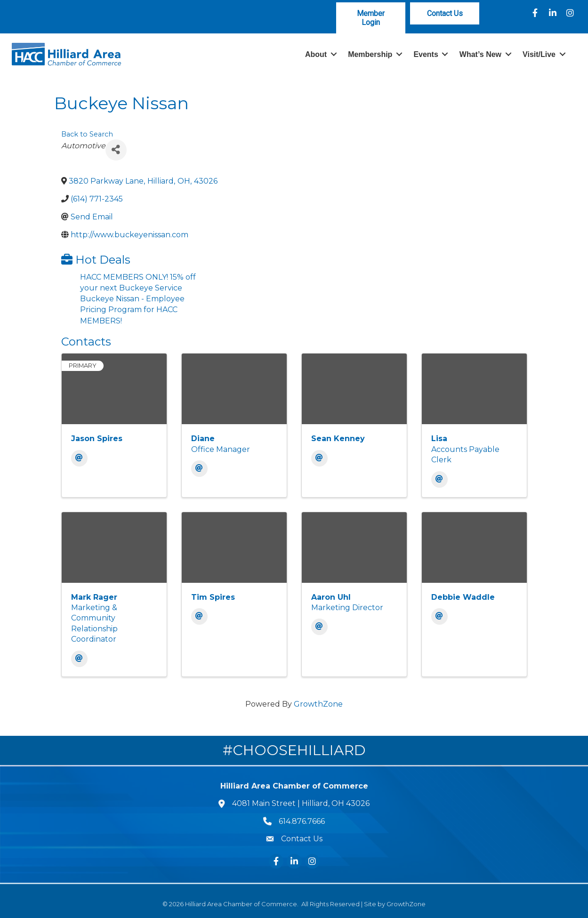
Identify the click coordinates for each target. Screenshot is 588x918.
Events (426, 54)
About (316, 54)
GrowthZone (318, 704)
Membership (370, 54)
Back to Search (87, 134)
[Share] (116, 150)
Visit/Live (539, 54)
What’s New (480, 54)
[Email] (79, 458)
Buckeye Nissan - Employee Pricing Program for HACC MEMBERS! (132, 310)
